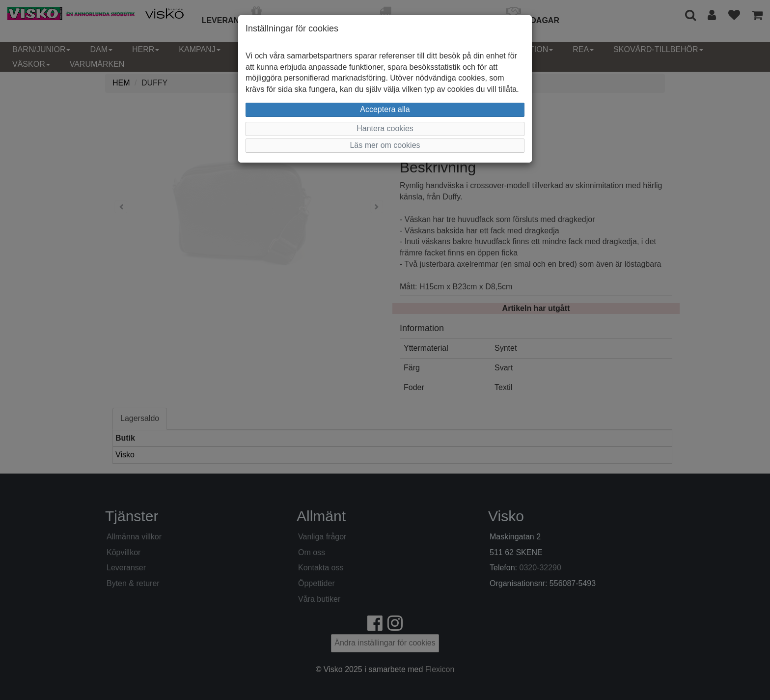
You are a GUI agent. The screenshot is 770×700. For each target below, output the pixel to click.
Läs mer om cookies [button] (385, 145)
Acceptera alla (385, 109)
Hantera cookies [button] (385, 128)
